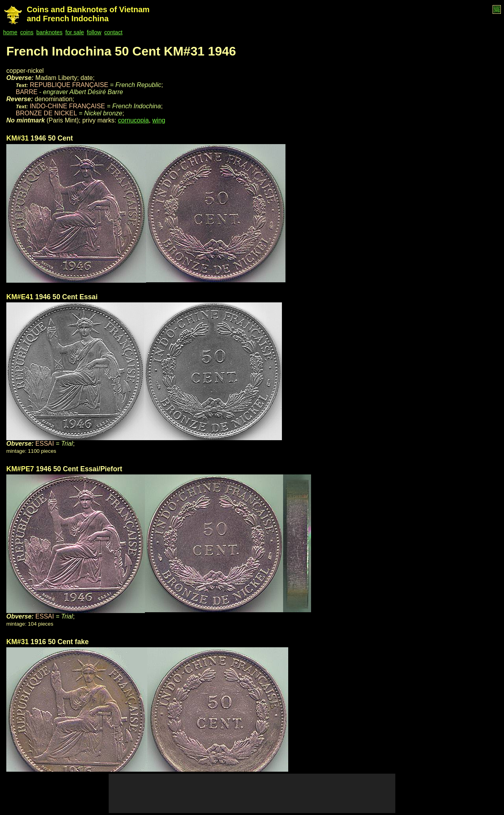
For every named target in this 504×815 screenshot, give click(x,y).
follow (94, 32)
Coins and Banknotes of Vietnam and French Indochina (88, 14)
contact (113, 32)
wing (159, 120)
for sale (75, 32)
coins (27, 32)
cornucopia (133, 120)
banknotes (49, 32)
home (10, 32)
